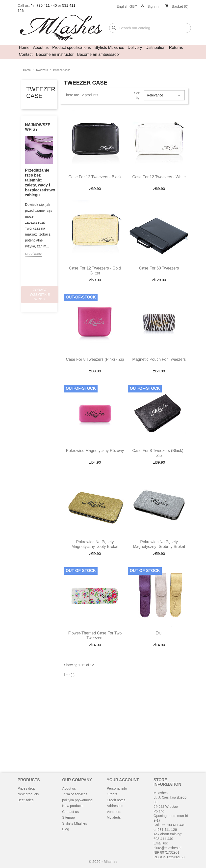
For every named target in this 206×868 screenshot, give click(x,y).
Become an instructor (55, 54)
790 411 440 (47, 5)
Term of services (75, 794)
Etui (159, 633)
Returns (176, 47)
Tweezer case (41, 92)
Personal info (117, 788)
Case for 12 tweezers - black (95, 177)
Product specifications (72, 47)
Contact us (70, 812)
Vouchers (114, 812)
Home (24, 47)
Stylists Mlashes (75, 823)
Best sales (26, 800)
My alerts (114, 817)
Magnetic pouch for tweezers (159, 359)
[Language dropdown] (128, 7)
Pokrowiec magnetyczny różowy (95, 451)
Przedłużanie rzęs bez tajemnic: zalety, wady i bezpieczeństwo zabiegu (39, 183)
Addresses (115, 806)
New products (28, 794)
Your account (123, 780)
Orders (112, 794)
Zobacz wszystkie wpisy (40, 294)
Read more (34, 254)
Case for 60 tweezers (159, 268)
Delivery (135, 47)
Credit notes (116, 800)
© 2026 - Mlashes (103, 862)
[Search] (150, 28)
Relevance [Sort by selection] (164, 95)
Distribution (155, 47)
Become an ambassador (99, 54)
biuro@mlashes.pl (167, 848)
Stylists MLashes (109, 47)
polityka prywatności (78, 800)
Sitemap (68, 817)
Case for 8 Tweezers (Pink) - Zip (95, 359)
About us (41, 47)
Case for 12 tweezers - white (159, 177)
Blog (66, 829)
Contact (26, 54)
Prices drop (26, 788)
